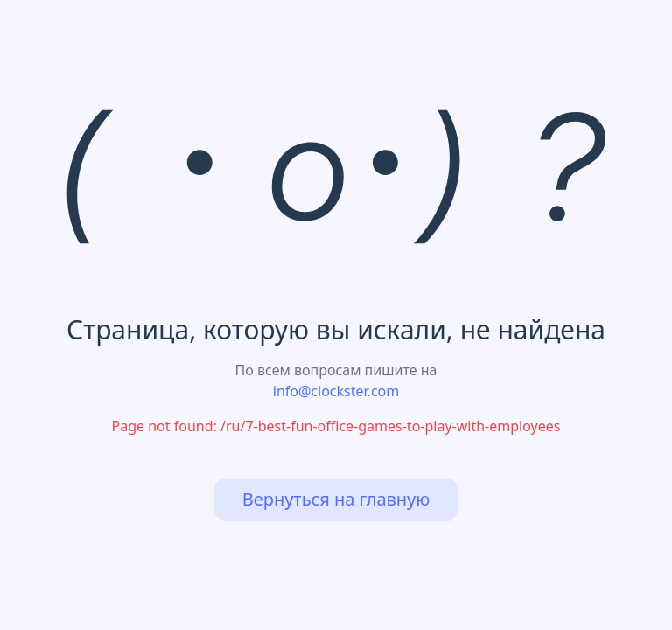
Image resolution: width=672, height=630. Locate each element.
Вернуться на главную (336, 499)
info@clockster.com (336, 391)
